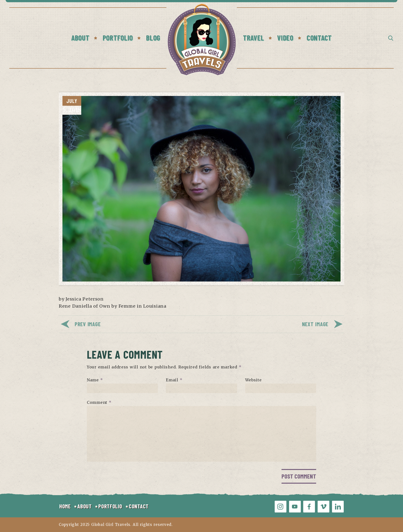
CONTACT (139, 506)
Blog (153, 38)
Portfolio (118, 38)
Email (174, 380)
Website (253, 380)
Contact (319, 38)
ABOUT (85, 506)
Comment (99, 402)
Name (95, 380)
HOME (65, 506)
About (80, 38)
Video (285, 38)
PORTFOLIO (110, 506)
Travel (253, 38)
